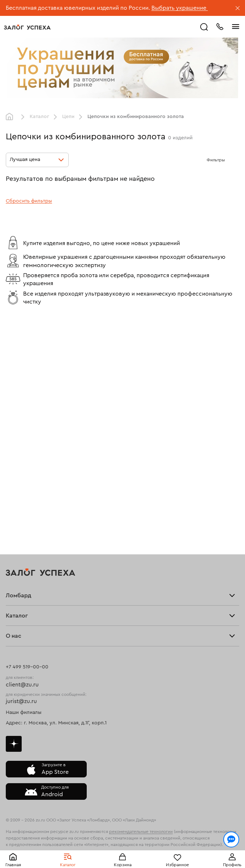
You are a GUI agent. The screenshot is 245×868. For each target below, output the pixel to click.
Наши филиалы (24, 712)
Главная (13, 865)
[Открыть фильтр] (232, 160)
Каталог (68, 865)
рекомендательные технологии (141, 832)
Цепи (68, 117)
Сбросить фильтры (29, 201)
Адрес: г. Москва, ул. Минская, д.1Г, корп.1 (56, 723)
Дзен (14, 744)
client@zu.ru (22, 685)
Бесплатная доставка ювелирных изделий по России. (78, 8)
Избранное (177, 865)
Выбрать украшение (180, 8)
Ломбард (19, 596)
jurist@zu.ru (21, 701)
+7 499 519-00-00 (27, 667)
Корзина (123, 865)
